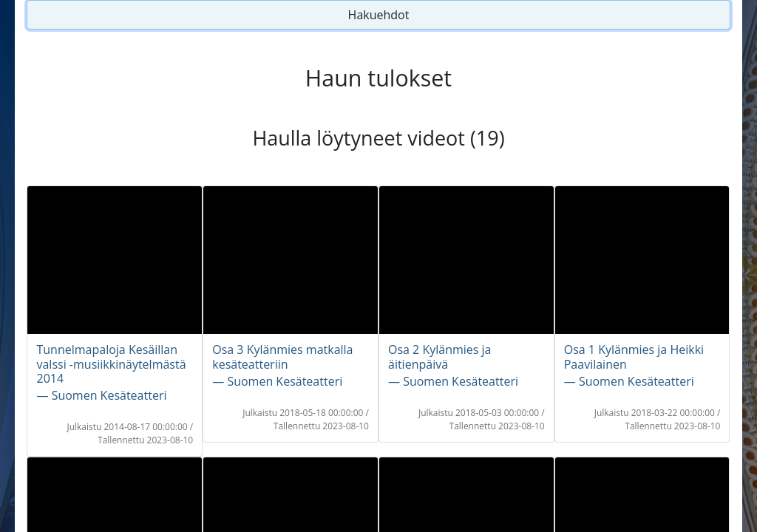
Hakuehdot (379, 15)
